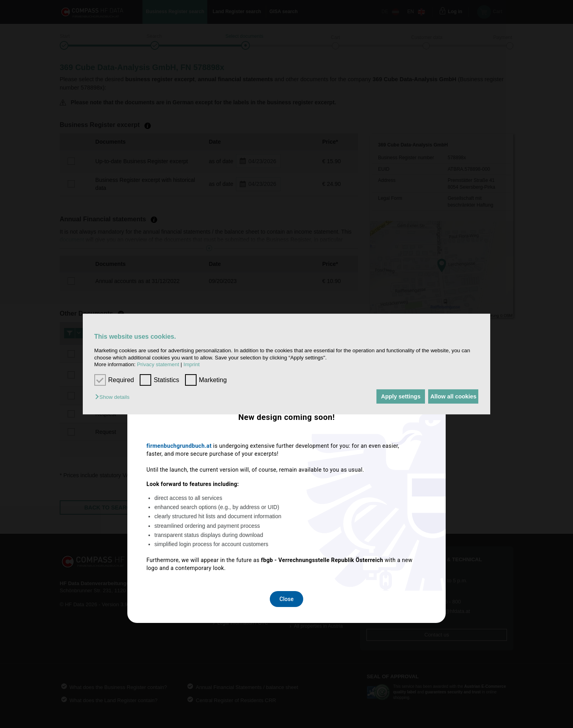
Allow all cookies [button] (450, 396)
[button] (114, 397)
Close (286, 469)
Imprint (192, 364)
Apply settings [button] (392, 396)
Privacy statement (158, 364)
